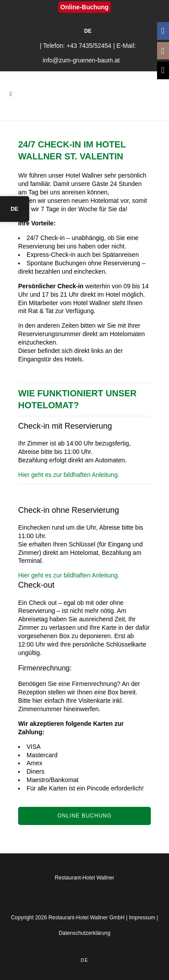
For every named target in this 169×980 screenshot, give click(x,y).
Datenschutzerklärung (85, 933)
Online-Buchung (85, 7)
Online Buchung (85, 816)
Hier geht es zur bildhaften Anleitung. (69, 475)
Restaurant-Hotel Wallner (84, 878)
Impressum (142, 918)
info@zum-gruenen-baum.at (81, 60)
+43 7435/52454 (89, 46)
